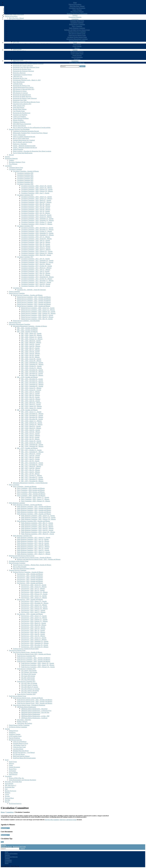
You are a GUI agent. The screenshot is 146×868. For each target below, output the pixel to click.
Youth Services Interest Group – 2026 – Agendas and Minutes (35, 702)
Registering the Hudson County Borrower (25, 98)
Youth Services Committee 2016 (26, 669)
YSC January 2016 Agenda (29, 671)
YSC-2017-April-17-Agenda (29, 685)
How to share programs (20, 567)
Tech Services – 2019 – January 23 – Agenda (34, 601)
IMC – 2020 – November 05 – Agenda (32, 370)
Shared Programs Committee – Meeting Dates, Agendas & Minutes (32, 565)
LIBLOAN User (18, 76)
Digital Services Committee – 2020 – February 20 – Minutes (38, 313)
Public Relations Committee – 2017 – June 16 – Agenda (33, 543)
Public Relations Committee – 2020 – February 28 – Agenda (38, 517)
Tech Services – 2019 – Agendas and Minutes (30, 599)
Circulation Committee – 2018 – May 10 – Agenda (36, 244)
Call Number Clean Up (20, 745)
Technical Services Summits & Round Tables (26, 649)
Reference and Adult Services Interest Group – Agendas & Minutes (32, 558)
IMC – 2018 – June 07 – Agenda (30, 434)
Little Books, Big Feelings (25, 723)
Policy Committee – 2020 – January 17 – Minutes (35, 499)
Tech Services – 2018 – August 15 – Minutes (34, 640)
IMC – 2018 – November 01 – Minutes (32, 414)
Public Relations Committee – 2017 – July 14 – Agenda (33, 539)
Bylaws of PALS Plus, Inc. (77, 63)
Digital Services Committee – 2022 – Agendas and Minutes (34, 302)
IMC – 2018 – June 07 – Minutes (31, 435)
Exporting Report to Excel (20, 743)
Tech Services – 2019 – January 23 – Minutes (34, 605)
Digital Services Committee (77, 24)
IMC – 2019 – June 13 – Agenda (30, 394)
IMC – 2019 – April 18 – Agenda (31, 401)
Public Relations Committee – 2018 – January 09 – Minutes (38, 532)
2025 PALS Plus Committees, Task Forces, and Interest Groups (61, 820)
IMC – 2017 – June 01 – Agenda (30, 459)
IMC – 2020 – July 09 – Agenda (30, 355)
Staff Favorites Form (15, 322)
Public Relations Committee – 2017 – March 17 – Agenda (34, 552)
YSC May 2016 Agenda (28, 678)
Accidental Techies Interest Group (77, 37)
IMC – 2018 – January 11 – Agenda (31, 412)
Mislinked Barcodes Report (21, 751)
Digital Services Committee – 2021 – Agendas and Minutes (34, 304)
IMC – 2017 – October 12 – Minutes (31, 476)
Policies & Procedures (75, 4)
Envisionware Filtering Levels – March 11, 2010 (27, 80)
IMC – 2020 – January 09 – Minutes (31, 335)
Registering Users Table (20, 100)
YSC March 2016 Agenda (28, 674)
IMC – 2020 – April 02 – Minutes (31, 346)
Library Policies (77, 10)
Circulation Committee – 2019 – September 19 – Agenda (37, 219)
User (6, 789)
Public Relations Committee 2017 (23, 536)
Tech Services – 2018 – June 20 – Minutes (33, 636)
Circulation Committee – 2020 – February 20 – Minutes (37, 191)
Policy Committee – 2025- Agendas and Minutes (31, 488)
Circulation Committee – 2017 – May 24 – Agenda (36, 286)
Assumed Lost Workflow (20, 115)
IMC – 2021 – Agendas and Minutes (27, 330)
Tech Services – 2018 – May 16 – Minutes (33, 632)
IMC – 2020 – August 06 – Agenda (31, 359)
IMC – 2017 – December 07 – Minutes (32, 479)
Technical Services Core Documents (77, 14)
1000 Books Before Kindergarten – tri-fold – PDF (35, 716)
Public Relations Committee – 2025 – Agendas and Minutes (34, 507)
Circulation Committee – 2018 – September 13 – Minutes (37, 235)
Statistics (75, 15)
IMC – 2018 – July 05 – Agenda (30, 437)
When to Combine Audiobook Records (24, 137)
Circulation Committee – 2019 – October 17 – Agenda (36, 222)
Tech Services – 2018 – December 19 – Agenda (35, 645)
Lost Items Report (18, 749)
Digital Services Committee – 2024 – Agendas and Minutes (34, 299)
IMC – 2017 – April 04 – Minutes (31, 468)
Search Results (9, 784)
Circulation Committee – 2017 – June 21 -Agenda (35, 271)
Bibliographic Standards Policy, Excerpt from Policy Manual (30, 133)
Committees (75, 19)
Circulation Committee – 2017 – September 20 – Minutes (37, 277)
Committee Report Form (77, 21)
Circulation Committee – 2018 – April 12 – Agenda (36, 248)
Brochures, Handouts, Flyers (17, 162)
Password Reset (9, 798)
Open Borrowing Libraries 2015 (22, 104)
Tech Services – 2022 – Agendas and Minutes (30, 581)
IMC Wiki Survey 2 (10, 785)
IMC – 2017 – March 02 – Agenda (31, 454)
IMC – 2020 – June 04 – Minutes (31, 353)
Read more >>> (5, 828)
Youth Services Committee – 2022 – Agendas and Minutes (34, 658)
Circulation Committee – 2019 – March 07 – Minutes (36, 202)
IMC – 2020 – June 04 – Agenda (30, 352)
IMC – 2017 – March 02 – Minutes (31, 466)
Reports (7, 802)
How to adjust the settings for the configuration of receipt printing (32, 128)
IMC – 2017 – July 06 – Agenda (30, 461)
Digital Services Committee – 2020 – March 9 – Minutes (37, 317)
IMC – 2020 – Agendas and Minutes (27, 332)
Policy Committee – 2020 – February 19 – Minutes (36, 501)
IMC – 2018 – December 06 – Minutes (32, 417)
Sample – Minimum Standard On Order (24, 146)
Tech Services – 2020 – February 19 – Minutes (34, 592)
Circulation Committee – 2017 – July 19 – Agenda (35, 259)
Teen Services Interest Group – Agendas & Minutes (28, 652)
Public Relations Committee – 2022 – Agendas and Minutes (34, 512)
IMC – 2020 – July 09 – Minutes (30, 357)
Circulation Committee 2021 (25, 182)
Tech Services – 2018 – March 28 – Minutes (34, 625)
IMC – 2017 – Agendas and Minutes (27, 448)
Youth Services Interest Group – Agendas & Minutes (28, 698)
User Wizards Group (19, 111)
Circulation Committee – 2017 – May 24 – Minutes (36, 273)
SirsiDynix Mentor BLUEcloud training (24, 758)
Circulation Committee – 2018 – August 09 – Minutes (36, 239)
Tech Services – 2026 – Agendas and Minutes (30, 574)
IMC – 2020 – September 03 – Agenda (32, 363)
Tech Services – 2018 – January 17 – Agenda (34, 616)
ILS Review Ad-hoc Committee (18, 727)
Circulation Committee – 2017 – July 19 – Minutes (36, 275)
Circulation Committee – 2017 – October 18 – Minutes (37, 279)
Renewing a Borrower (19, 73)
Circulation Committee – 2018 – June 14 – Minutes (36, 242)
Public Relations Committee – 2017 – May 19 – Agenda (33, 548)
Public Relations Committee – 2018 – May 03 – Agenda (37, 525)
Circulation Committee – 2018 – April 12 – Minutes (36, 250)
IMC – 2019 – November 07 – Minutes (32, 383)
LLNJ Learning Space (77, 54)
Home (75, 3)
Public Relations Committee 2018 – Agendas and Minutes (34, 521)
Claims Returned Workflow (21, 118)
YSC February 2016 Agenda (29, 672)
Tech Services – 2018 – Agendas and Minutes (30, 614)
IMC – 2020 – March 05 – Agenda (31, 341)
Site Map (7, 800)
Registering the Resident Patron (22, 69)
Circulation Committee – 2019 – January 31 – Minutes (37, 199)
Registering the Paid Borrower (22, 113)
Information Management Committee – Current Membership (30, 483)
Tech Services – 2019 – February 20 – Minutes (34, 609)
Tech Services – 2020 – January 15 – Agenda (34, 596)
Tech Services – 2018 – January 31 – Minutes (34, 618)
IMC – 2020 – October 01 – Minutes (31, 368)
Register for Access (6, 847)
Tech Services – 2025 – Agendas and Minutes (30, 576)
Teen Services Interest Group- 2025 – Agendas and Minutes (34, 654)
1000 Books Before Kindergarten (26, 707)
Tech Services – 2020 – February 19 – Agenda (34, 594)
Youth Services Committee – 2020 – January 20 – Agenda (38, 663)
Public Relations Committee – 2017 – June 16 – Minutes (33, 541)
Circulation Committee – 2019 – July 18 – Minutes (36, 213)
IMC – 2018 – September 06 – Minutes (32, 446)
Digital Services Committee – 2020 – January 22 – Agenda (38, 308)
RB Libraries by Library (20, 91)
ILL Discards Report (19, 754)
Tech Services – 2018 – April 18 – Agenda (33, 627)
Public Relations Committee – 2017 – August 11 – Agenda (34, 538)
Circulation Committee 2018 (25, 226)
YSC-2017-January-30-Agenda (30, 691)
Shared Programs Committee (77, 41)
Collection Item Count (19, 747)
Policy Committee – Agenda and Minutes (25, 486)
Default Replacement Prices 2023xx (23, 87)
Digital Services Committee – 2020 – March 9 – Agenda (37, 315)
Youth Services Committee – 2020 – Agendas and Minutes (34, 661)
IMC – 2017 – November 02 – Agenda (32, 465)
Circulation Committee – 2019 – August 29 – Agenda (36, 215)
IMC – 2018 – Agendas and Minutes (27, 410)
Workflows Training (15, 734)
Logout (7, 794)
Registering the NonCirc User (21, 86)
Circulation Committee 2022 (25, 180)
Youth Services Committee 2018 (26, 694)
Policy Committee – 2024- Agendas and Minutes (31, 490)
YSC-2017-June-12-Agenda (29, 692)
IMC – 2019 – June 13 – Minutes (31, 392)
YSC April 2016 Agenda (28, 676)
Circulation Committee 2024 (25, 177)
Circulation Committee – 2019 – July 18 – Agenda (35, 211)
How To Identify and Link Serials (23, 142)
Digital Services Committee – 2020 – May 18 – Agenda (37, 319)
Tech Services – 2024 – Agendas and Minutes (30, 578)
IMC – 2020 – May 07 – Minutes (31, 350)
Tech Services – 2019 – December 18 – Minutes (35, 603)
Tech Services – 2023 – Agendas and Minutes (30, 579)
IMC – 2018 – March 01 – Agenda (31, 426)
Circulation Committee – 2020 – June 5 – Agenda (35, 193)
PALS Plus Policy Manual (77, 6)
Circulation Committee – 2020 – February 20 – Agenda (37, 189)
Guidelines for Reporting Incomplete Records (26, 131)
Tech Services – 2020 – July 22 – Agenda (33, 590)
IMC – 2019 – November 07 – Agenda (32, 381)
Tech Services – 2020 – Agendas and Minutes (30, 583)
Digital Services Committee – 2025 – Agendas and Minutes (34, 297)
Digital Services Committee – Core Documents (26, 321)
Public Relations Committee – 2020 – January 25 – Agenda (38, 516)
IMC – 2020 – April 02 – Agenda (31, 344)
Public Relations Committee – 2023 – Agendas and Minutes (34, 510)
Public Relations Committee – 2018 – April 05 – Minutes (37, 528)
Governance (75, 61)
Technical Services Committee (77, 32)
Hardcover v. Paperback (20, 144)
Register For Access (11, 791)
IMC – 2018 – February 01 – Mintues (32, 425)
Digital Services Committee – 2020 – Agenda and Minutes (34, 306)
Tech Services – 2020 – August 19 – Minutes (34, 587)
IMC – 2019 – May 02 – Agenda (30, 397)
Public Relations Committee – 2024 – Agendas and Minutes (34, 508)
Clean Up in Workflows (20, 742)
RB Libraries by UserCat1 (20, 93)
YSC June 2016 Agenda (28, 680)
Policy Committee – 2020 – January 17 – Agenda (35, 497)
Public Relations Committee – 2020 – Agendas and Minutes (34, 514)
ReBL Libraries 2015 (19, 106)
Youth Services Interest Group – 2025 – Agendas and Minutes (35, 700)
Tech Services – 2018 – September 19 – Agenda (35, 641)
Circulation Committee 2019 (25, 195)
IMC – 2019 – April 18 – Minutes (31, 399)
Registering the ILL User (20, 78)
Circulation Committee (77, 23)
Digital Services (77, 55)
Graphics (12, 160)
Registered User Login (19, 847)
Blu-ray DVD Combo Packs (21, 138)
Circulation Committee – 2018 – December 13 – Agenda (37, 228)
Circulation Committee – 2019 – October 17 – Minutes (37, 224)
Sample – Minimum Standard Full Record (25, 148)
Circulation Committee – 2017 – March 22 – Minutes (36, 268)
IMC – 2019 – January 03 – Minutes (31, 406)
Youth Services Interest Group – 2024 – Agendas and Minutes (35, 703)
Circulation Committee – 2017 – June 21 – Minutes (36, 270)
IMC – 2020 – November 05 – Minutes (32, 372)
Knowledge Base (10, 787)
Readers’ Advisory (22, 722)
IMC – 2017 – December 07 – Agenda (32, 477)
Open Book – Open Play (24, 720)
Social (75, 43)
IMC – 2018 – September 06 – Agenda (32, 445)
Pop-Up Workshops (77, 57)
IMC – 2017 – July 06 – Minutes (30, 474)
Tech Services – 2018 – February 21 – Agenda (34, 620)
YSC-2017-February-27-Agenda (30, 689)
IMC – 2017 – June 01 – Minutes (31, 472)
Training (75, 50)
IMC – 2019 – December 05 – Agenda (32, 379)
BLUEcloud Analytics (15, 804)
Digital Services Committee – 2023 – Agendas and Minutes (34, 301)
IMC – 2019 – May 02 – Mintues (31, 395)
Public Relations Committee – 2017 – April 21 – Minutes (33, 547)
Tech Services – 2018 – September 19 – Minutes (35, 643)
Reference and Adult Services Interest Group (77, 30)
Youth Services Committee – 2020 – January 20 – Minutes (38, 665)
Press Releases (13, 164)
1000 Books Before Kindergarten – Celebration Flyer (36, 711)
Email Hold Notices (19, 107)
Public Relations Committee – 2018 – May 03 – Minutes (37, 527)
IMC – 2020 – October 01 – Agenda (31, 366)
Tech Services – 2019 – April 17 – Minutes (33, 612)
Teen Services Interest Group (77, 34)
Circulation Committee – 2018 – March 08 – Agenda (36, 255)
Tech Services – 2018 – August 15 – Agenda (34, 638)
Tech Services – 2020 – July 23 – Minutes (33, 589)
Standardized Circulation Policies (22, 75)
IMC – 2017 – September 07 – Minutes (32, 452)
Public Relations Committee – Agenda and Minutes (28, 505)
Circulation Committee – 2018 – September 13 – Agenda (37, 233)
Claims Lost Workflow (19, 117)
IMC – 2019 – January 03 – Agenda (31, 408)
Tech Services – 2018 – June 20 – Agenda (33, 634)
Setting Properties (18, 149)
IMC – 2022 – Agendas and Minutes (27, 328)
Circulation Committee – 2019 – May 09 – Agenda (36, 204)
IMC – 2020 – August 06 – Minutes (31, 361)
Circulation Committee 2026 (25, 173)
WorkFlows (77, 59)
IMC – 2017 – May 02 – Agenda (30, 457)
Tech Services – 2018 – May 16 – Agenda (33, 630)
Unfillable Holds (18, 84)
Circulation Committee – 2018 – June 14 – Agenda (36, 240)
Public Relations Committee (77, 28)
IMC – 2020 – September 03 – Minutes (32, 364)
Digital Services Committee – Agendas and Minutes (28, 295)
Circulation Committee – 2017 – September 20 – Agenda (37, 261)
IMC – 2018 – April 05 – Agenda (31, 430)
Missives (77, 48)
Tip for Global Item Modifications (23, 153)
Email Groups (77, 44)
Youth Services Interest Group (77, 35)
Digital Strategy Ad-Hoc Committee (19, 725)
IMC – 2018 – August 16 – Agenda (31, 441)
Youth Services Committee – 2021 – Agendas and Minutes (34, 660)
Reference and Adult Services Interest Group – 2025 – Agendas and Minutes (39, 559)
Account (7, 796)
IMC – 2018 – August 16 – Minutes (31, 443)
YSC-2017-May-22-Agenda (29, 683)
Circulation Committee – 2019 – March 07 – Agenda (36, 200)
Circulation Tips (18, 288)
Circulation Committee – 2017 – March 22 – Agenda (36, 282)
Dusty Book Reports (19, 82)
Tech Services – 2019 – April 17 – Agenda (33, 610)
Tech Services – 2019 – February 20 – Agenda (34, 607)
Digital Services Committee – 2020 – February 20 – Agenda (38, 312)
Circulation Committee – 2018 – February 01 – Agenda (37, 251)
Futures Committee (14, 292)
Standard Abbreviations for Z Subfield (24, 140)
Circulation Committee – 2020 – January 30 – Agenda (36, 186)
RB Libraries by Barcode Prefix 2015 (24, 89)
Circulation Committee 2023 (25, 179)
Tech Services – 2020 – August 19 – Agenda (34, 585)
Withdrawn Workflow (19, 122)
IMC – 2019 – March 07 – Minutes (31, 403)
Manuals (11, 155)
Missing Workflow (18, 120)
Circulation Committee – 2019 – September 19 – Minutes (37, 220)
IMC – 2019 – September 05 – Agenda (32, 386)
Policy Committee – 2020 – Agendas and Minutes (31, 496)
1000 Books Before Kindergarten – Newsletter (34, 709)
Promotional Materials (75, 17)
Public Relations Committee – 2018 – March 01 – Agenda (38, 534)
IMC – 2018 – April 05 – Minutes (31, 432)
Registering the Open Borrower (22, 95)
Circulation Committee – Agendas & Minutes (26, 171)
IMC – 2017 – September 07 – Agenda (32, 463)
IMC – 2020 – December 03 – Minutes (32, 375)
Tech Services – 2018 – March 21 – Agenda (34, 623)
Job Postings (12, 771)
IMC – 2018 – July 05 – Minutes (30, 439)
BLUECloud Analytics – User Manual (24, 753)
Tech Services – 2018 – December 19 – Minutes (35, 647)
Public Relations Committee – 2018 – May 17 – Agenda (37, 523)
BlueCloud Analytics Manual (21, 756)
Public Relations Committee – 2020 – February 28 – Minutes (38, 519)
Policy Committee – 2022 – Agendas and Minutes (31, 494)
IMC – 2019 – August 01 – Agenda (31, 390)
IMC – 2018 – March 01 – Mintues (31, 428)
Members (8, 793)
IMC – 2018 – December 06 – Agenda (32, 419)
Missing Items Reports (19, 126)
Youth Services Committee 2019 (26, 656)
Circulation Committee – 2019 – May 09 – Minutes (36, 206)
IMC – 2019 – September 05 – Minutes (32, 384)
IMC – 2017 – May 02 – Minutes (31, 470)
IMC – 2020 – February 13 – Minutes (32, 339)
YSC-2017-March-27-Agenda (30, 687)
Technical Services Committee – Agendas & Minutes (28, 572)
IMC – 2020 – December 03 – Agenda (32, 374)
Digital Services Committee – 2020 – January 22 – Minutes (38, 310)
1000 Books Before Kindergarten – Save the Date (35, 712)
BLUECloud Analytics (77, 52)
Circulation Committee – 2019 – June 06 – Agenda (36, 208)
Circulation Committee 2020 (25, 184)
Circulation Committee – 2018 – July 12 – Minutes (36, 237)
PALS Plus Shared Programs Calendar (24, 568)
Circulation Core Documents (77, 8)
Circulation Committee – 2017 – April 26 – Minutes (36, 264)
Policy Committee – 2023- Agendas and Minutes (31, 492)
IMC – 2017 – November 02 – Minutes (32, 481)
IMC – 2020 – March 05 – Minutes (31, 343)
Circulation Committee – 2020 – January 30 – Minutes (37, 188)
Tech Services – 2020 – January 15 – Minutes (34, 598)
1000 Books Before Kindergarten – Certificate (34, 718)
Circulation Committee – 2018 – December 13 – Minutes (37, 230)
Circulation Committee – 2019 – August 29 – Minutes (36, 217)
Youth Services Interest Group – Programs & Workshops (29, 705)
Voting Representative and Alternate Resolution (22, 780)
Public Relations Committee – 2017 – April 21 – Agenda (33, 550)
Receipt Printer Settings (20, 109)
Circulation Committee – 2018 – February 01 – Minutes (37, 253)
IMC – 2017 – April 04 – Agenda (31, 456)
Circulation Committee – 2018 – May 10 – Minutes (36, 246)
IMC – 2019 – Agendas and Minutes (27, 377)
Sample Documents (14, 767)
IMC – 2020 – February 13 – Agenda (32, 337)
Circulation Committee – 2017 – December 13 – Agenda (37, 262)
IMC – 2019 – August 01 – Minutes (31, 388)
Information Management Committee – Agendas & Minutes (30, 326)
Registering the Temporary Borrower (23, 71)
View (2, 842)
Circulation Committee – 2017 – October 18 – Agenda (36, 266)
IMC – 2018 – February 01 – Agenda (32, 423)
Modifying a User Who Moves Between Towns (26, 102)
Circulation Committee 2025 (25, 175)
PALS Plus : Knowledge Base (13, 782)
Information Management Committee (77, 39)
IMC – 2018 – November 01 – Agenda (32, 415)
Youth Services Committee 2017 (26, 681)
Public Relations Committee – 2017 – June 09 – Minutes (33, 545)
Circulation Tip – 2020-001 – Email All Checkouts (31, 290)
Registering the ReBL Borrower (22, 97)
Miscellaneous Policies (77, 12)
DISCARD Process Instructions (22, 124)
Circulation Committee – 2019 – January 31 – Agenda (36, 197)
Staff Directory (13, 774)
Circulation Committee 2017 (25, 257)
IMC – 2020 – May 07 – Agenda (30, 348)
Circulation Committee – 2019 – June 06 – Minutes (36, 210)
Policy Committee (77, 26)
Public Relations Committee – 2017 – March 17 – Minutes (34, 554)
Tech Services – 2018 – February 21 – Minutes (34, 621)
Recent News (13, 769)
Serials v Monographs (19, 135)
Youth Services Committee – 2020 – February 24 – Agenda (38, 667)
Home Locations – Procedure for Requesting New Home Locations (32, 151)
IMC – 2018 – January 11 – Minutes (31, 421)
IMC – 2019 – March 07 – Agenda (31, 404)
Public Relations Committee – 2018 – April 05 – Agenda (37, 530)
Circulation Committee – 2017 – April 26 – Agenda (36, 284)
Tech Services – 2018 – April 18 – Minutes (33, 629)
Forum (11, 765)
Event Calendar (77, 46)
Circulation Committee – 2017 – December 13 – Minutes (37, 281)
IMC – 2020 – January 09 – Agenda (31, 333)
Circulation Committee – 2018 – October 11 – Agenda (36, 231)
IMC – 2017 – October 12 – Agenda (31, 450)
